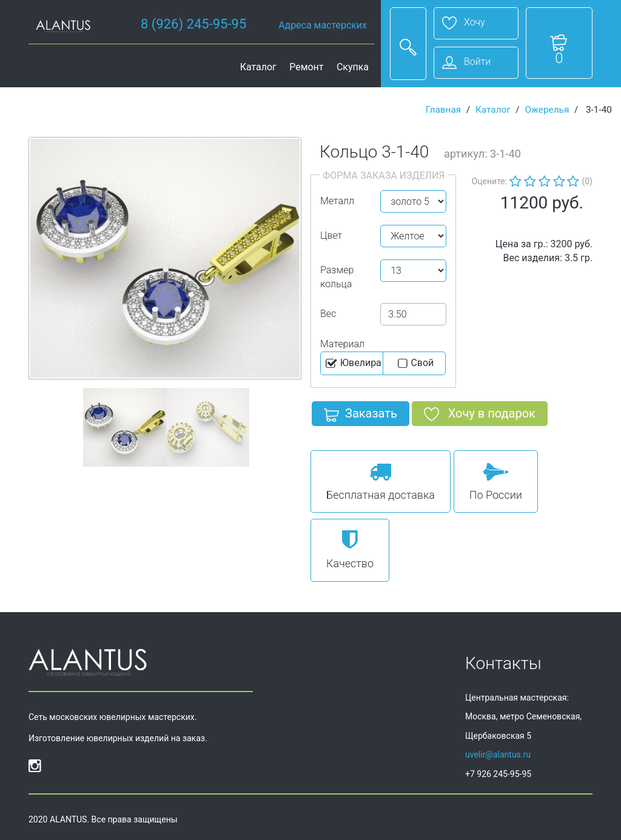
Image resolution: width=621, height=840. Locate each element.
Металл (337, 201)
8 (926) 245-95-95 (193, 24)
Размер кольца (337, 277)
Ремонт (306, 67)
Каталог (258, 67)
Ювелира (353, 364)
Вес (328, 314)
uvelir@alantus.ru (498, 755)
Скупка (353, 67)
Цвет (331, 235)
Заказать (361, 416)
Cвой (415, 364)
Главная (444, 110)
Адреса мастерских (323, 25)
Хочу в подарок (480, 416)
